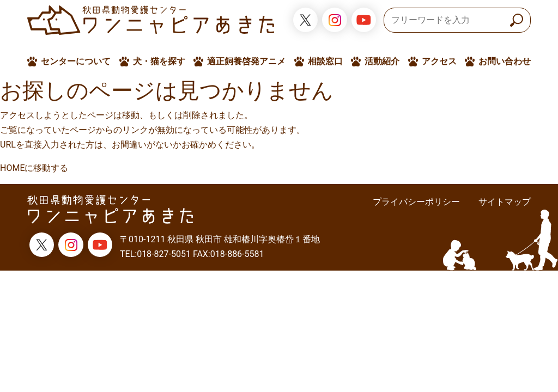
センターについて (76, 61)
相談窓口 (325, 61)
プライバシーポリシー (416, 202)
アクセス (439, 61)
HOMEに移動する (34, 168)
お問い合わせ (505, 61)
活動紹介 (382, 61)
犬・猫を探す (159, 61)
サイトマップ (505, 202)
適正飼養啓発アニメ (246, 61)
